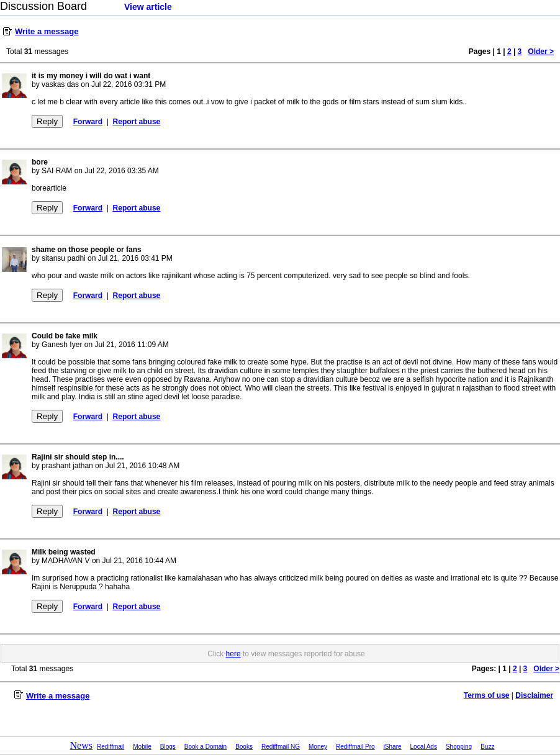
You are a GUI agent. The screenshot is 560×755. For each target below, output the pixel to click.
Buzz (487, 747)
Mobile (142, 747)
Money (318, 747)
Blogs (168, 747)
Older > (541, 52)
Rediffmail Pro (355, 747)
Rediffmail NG (281, 747)
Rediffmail (111, 747)
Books (244, 747)
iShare (393, 747)
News (81, 745)
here (233, 654)
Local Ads (424, 747)
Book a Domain (205, 747)
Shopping (459, 747)
